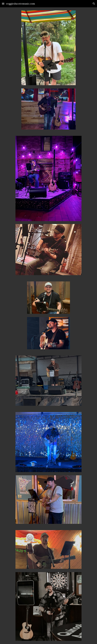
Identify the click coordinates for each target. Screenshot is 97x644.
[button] (3, 4)
